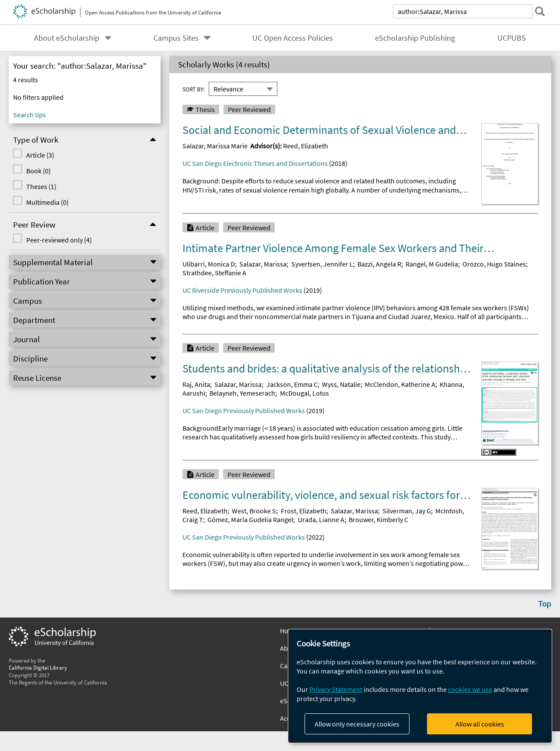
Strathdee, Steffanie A (214, 273)
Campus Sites (176, 38)
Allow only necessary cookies (357, 724)
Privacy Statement (336, 689)
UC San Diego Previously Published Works (244, 411)
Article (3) (40, 155)
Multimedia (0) (47, 202)
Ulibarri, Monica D (209, 264)
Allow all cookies (480, 724)
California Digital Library (38, 667)
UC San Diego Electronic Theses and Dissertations (255, 163)
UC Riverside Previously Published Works (242, 290)
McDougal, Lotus (304, 393)
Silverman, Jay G (407, 511)
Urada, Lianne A (321, 519)
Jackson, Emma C (292, 384)
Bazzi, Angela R (379, 264)
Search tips (30, 115)
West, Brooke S (254, 511)
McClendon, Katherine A (400, 384)
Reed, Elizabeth (306, 146)
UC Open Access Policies (293, 38)
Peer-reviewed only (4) (59, 240)
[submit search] (540, 11)
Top (545, 604)
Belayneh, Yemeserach (242, 393)
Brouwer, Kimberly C (378, 519)
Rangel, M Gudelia (432, 264)
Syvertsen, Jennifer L (322, 264)
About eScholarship (67, 38)
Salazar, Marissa (263, 264)
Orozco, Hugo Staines (494, 264)
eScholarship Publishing (415, 38)
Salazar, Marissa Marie (215, 146)
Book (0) (38, 171)
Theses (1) (41, 186)
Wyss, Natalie (341, 384)
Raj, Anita (196, 384)
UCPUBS (512, 38)
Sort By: (193, 89)
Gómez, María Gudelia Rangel (250, 519)
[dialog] (420, 686)
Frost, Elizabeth (304, 511)
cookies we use (470, 689)
